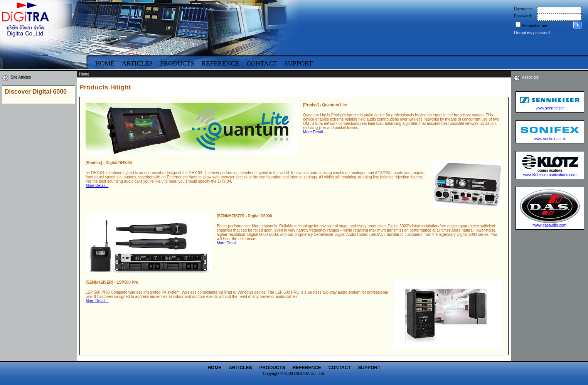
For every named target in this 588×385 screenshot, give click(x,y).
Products (177, 63)
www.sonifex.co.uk (550, 139)
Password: (523, 16)
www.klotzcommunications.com (550, 175)
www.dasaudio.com (550, 225)
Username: (523, 9)
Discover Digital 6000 (36, 92)
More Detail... (314, 132)
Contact (262, 63)
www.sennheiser (550, 108)
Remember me (534, 26)
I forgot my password (532, 33)
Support (298, 63)
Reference (220, 63)
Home (105, 63)
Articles (137, 63)
